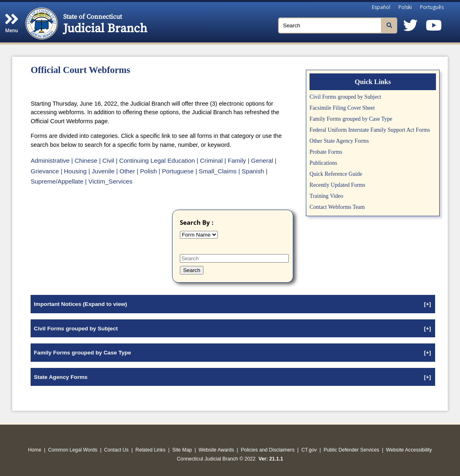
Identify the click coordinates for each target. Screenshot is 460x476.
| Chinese (84, 161)
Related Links (150, 450)
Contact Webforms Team (337, 207)
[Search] (338, 25)
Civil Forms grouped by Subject (345, 97)
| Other (126, 171)
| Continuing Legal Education (155, 161)
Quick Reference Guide (336, 174)
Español (381, 7)
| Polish (147, 171)
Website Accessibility (409, 450)
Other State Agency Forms (339, 141)
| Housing (74, 171)
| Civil (107, 161)
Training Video (326, 196)
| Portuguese (176, 171)
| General (260, 161)
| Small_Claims (216, 171)
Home (35, 450)
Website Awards (216, 450)
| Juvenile (102, 171)
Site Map (182, 450)
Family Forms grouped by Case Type (351, 119)
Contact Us (116, 450)
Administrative (50, 161)
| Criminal (210, 161)
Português (432, 7)
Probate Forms (326, 152)
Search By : (197, 222)
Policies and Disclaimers (268, 450)
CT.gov (309, 450)
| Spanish (251, 171)
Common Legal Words (73, 450)
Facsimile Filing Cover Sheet (342, 108)
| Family (235, 161)
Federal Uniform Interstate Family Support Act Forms (370, 130)
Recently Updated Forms (337, 185)
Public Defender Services (351, 450)
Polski (405, 7)
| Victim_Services (109, 181)
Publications (323, 163)
